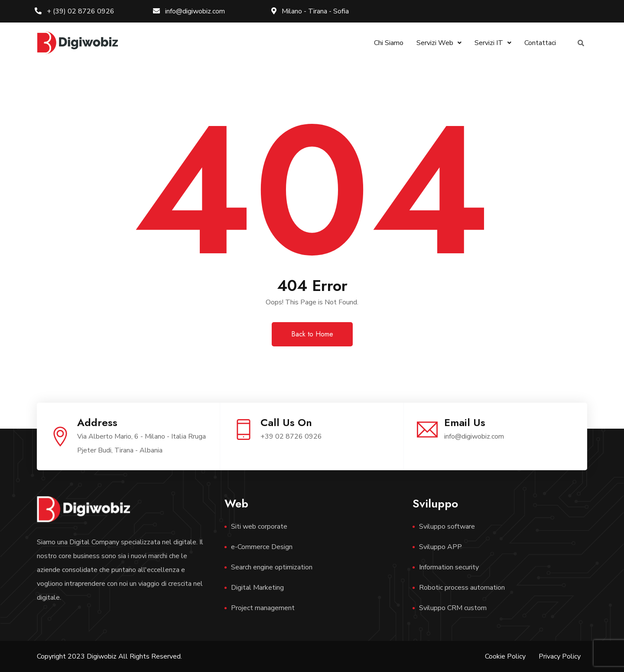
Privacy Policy (560, 656)
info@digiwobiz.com (189, 11)
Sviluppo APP (440, 547)
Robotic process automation (462, 588)
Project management (263, 608)
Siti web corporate (259, 527)
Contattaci (540, 43)
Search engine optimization (272, 567)
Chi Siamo (389, 43)
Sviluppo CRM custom (453, 608)
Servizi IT (493, 43)
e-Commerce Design (262, 547)
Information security (449, 567)
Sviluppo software (447, 527)
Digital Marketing (257, 588)
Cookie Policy (505, 656)
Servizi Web (439, 43)
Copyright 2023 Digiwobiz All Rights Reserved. (109, 656)
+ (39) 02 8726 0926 (75, 11)
